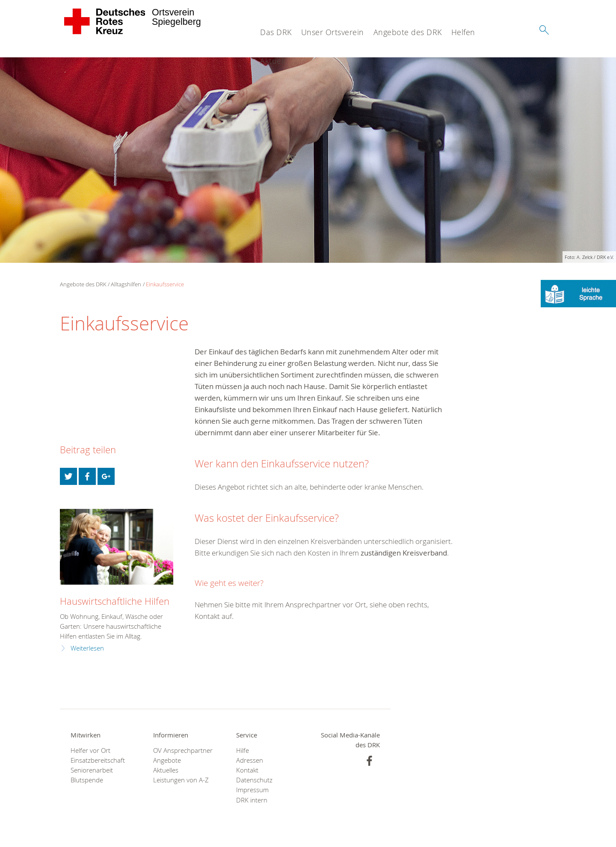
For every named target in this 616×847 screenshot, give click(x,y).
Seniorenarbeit (92, 770)
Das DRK (276, 32)
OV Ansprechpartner (183, 750)
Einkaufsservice (165, 284)
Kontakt (247, 770)
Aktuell (273, 61)
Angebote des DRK (408, 32)
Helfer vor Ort (90, 750)
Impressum (252, 790)
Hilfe (243, 750)
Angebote (167, 760)
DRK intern (252, 800)
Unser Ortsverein (333, 32)
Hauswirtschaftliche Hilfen (115, 601)
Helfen (463, 32)
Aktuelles (166, 770)
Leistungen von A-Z (181, 780)
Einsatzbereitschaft (98, 760)
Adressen (250, 760)
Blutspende (87, 780)
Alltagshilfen (126, 284)
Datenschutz (254, 780)
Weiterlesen (87, 648)
